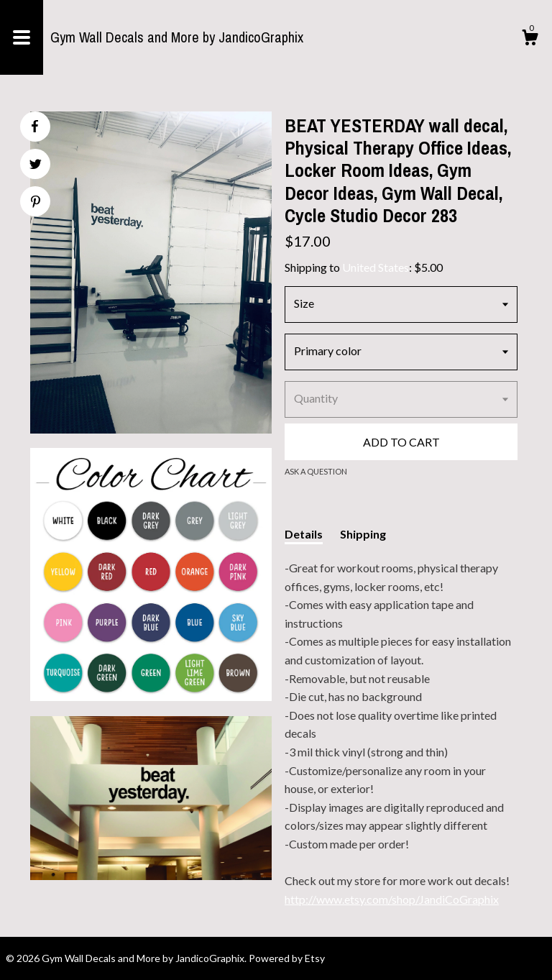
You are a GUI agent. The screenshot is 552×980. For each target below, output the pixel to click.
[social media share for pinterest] (36, 203)
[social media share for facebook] (34, 127)
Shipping (363, 534)
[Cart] (530, 40)
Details (304, 534)
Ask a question (316, 471)
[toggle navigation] (22, 37)
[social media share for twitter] (36, 166)
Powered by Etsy (287, 958)
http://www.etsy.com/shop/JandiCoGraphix (392, 899)
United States (376, 267)
